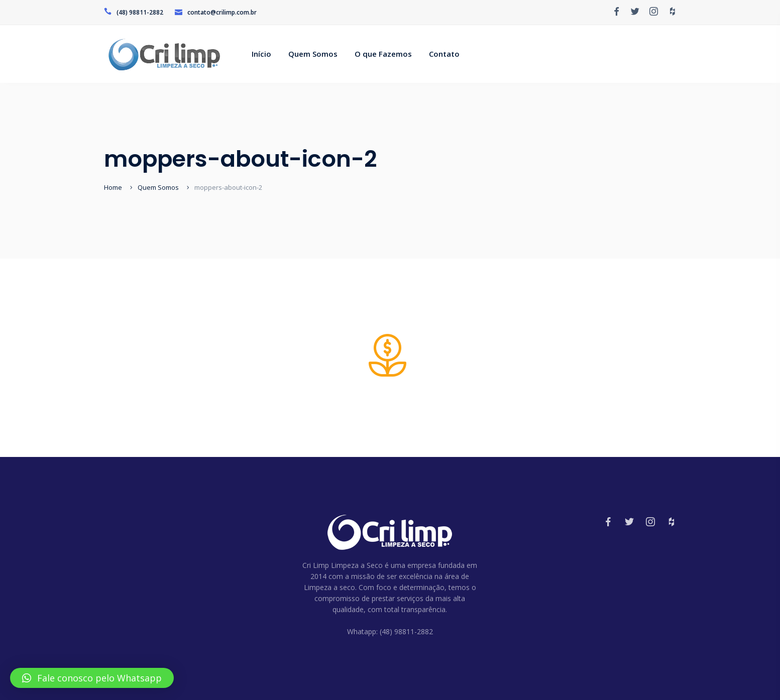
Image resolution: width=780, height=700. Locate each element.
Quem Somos (158, 187)
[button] (92, 678)
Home (113, 187)
